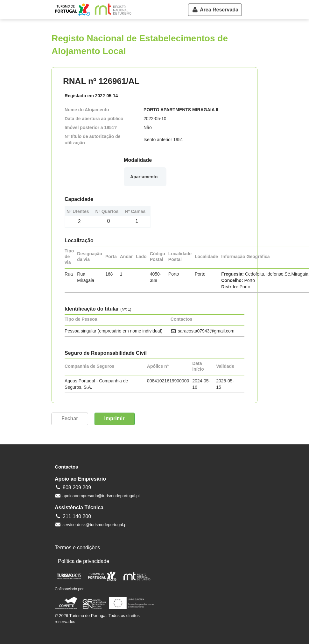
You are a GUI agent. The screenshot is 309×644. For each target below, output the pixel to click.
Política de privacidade (84, 561)
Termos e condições (77, 548)
